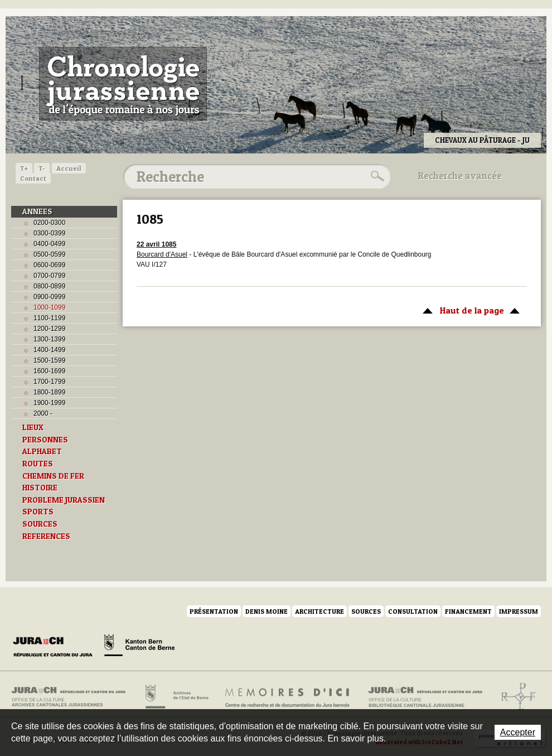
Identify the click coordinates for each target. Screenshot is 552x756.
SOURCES (40, 524)
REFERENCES (46, 536)
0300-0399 (49, 233)
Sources (366, 611)
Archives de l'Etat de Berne (176, 697)
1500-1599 (49, 360)
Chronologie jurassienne (123, 84)
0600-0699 (49, 265)
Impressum (519, 611)
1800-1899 (49, 392)
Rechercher (376, 176)
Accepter (518, 732)
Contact (33, 178)
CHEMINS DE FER (53, 476)
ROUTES (38, 464)
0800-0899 (49, 286)
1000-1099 (49, 307)
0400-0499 (49, 244)
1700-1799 (49, 382)
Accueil (69, 168)
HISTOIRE (40, 488)
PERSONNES (45, 440)
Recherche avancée (460, 176)
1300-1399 (49, 339)
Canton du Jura (56, 647)
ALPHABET (42, 451)
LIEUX (33, 427)
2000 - (43, 413)
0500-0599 (49, 254)
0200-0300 (49, 223)
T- (42, 168)
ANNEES (37, 211)
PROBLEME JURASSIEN (64, 500)
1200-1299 (49, 329)
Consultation (413, 611)
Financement (468, 611)
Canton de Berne (139, 647)
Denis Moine (267, 611)
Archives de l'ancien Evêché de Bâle (515, 697)
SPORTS (38, 512)
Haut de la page (469, 310)
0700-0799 (49, 276)
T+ (24, 168)
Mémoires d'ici (288, 697)
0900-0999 (49, 297)
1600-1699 (49, 371)
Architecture (319, 611)
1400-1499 (49, 350)
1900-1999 (49, 403)
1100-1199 (49, 318)
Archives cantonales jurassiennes (73, 697)
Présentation (214, 611)
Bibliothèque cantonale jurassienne (426, 697)
